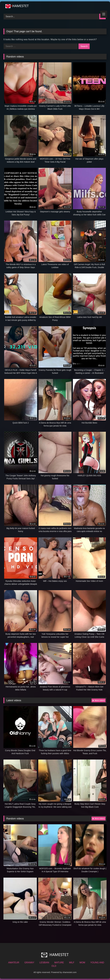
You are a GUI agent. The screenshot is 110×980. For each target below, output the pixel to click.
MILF (72, 963)
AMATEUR (14, 963)
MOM (82, 963)
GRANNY (29, 963)
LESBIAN (44, 963)
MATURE (59, 963)
